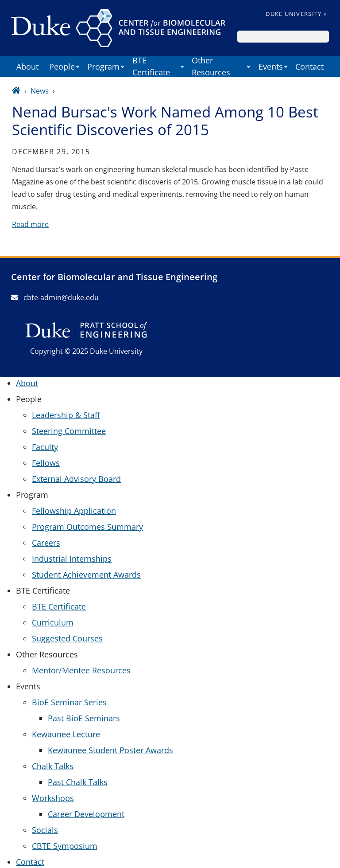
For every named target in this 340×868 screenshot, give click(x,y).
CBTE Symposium (65, 846)
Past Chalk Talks (78, 782)
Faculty (45, 447)
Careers (46, 543)
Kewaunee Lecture (66, 734)
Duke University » (296, 14)
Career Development (86, 814)
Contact (309, 66)
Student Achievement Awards (86, 575)
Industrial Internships (72, 559)
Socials (45, 830)
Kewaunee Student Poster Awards (110, 750)
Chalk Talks (53, 766)
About (27, 66)
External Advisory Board (76, 479)
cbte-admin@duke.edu (55, 297)
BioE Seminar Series (69, 702)
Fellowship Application (74, 511)
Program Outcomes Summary (87, 527)
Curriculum (53, 622)
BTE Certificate (59, 606)
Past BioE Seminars (84, 718)
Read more (30, 224)
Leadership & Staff (66, 415)
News (40, 91)
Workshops (53, 798)
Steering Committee (69, 431)
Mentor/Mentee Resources (81, 670)
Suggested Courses (67, 638)
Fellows (46, 463)
